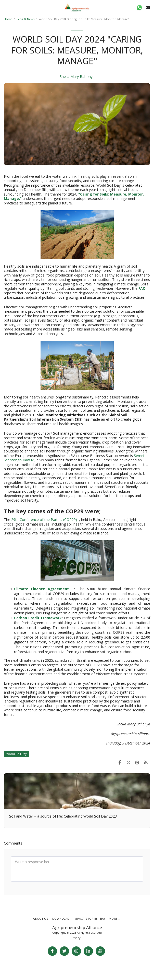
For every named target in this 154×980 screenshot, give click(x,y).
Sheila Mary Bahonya (77, 77)
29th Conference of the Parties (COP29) (45, 520)
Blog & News (26, 19)
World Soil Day (17, 754)
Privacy (76, 938)
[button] (6, 7)
